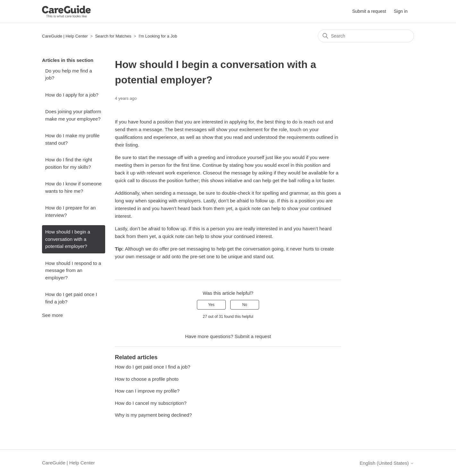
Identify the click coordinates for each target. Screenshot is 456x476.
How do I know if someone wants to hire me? (73, 187)
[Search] (366, 36)
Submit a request (369, 11)
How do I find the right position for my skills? (69, 163)
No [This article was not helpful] (245, 305)
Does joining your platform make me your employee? (73, 115)
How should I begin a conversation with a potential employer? (68, 239)
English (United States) (387, 463)
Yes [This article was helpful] (211, 305)
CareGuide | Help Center (65, 36)
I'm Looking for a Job (158, 36)
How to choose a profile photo (147, 379)
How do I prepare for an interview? (71, 211)
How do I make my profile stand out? (72, 139)
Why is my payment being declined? (153, 415)
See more (52, 315)
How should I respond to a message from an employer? (73, 270)
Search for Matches (113, 36)
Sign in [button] (401, 11)
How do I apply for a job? (72, 95)
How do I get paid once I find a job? (71, 298)
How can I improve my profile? (147, 391)
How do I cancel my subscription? (151, 403)
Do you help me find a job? (69, 74)
